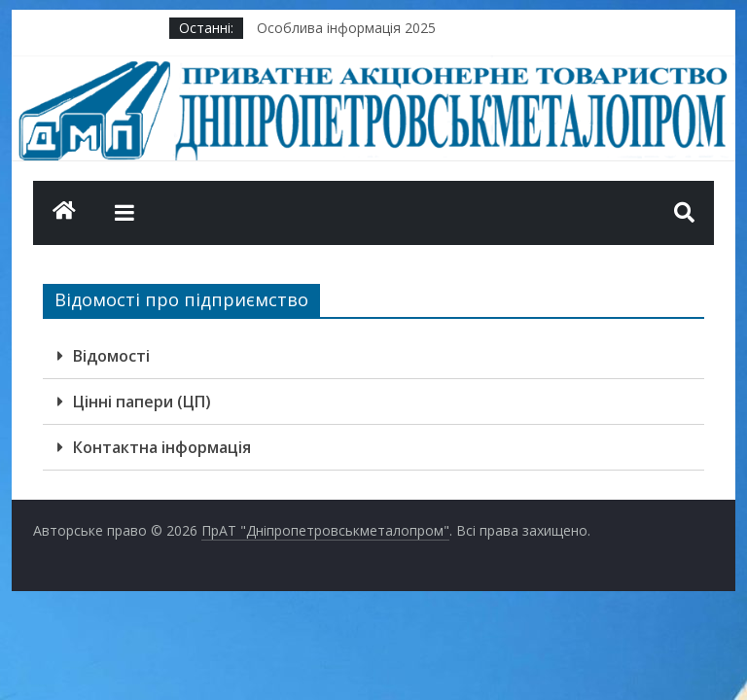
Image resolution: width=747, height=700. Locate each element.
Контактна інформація (162, 447)
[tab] (373, 356)
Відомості (111, 356)
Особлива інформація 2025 (346, 28)
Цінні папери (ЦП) (142, 402)
